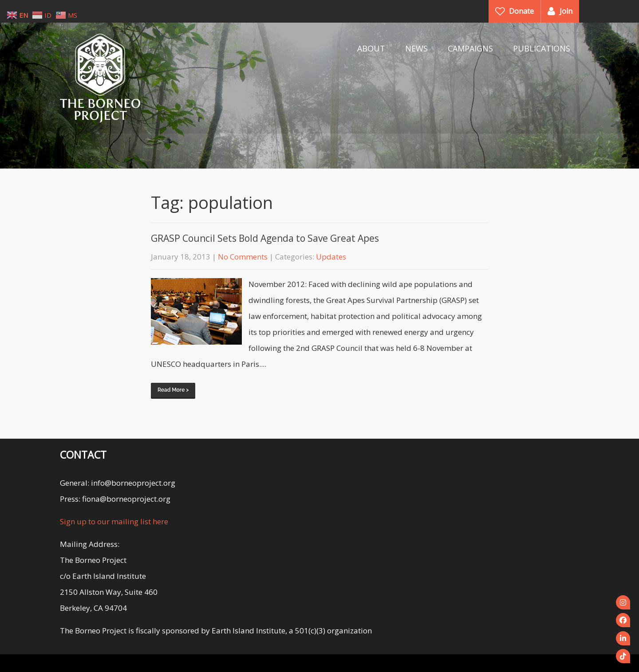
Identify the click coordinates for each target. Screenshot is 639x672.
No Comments (243, 257)
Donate (521, 11)
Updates (331, 257)
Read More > (173, 390)
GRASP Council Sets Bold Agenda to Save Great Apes (265, 238)
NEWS (416, 48)
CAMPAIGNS (470, 48)
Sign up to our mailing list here (114, 521)
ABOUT (371, 48)
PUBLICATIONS (542, 48)
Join (566, 11)
